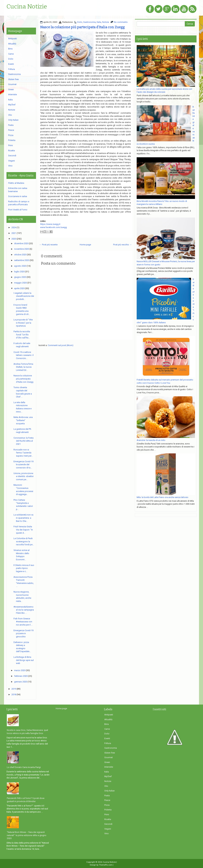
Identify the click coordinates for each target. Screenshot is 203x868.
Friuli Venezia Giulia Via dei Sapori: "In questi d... (23, 530)
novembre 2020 (22, 249)
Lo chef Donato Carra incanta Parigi (24, 767)
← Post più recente (48, 245)
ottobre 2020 (20, 255)
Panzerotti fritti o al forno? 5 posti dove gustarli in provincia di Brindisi (26, 800)
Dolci (80, 22)
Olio (10, 115)
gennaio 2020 (21, 682)
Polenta (12, 140)
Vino (10, 166)
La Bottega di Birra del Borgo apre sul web (24, 660)
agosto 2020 (20, 266)
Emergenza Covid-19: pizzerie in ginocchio (24, 633)
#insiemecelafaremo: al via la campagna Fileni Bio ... (24, 610)
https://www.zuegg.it (50, 224)
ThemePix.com (106, 865)
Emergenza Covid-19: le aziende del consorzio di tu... (24, 465)
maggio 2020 (20, 283)
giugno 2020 (20, 277)
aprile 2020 (19, 288)
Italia (99, 22)
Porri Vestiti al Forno (18, 210)
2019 (14, 689)
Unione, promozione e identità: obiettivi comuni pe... (23, 476)
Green (11, 89)
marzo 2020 (20, 670)
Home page (85, 245)
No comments (121, 22)
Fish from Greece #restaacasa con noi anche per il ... (23, 622)
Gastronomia (89, 22)
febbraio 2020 (21, 676)
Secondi (12, 156)
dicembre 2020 (21, 243)
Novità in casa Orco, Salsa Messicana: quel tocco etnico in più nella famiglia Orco (27, 732)
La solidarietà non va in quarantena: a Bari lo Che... (23, 518)
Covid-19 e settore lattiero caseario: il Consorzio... (23, 355)
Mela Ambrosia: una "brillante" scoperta (23, 420)
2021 (14, 233)
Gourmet (12, 84)
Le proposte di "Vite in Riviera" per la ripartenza (23, 323)
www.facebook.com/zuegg (53, 227)
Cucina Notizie (27, 7)
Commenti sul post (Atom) (61, 345)
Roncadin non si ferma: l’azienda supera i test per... (23, 453)
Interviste (12, 94)
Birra (10, 49)
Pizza (11, 135)
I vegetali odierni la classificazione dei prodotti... (24, 296)
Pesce (11, 130)
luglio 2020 (19, 272)
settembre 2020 (22, 260)
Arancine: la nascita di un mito (151, 440)
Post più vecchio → (122, 245)
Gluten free (13, 79)
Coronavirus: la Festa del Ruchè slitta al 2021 (23, 441)
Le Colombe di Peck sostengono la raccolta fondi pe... (24, 541)
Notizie (106, 22)
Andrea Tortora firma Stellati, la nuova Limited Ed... (23, 367)
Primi (10, 145)
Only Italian (13, 120)
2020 (14, 239)
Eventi (11, 64)
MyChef (12, 105)
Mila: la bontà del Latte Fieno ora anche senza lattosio (162, 497)
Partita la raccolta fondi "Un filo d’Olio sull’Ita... (22, 335)
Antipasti (12, 39)
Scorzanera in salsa (18, 196)
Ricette (11, 151)
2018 (14, 694)
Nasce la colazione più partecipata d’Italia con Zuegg (82, 27)
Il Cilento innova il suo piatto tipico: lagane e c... (24, 568)
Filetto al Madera (16, 183)
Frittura (11, 69)
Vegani (11, 161)
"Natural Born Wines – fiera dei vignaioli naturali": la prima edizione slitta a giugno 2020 (27, 835)
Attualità (12, 44)
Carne (11, 54)
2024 (14, 227)
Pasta (11, 125)
